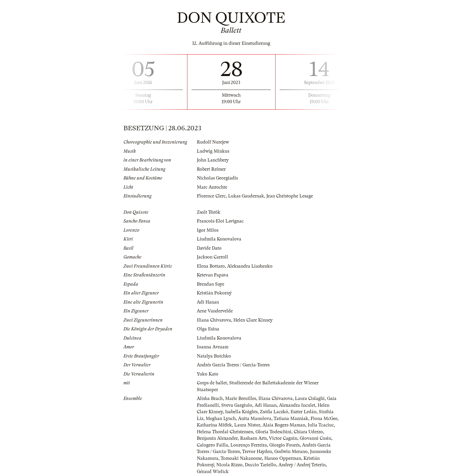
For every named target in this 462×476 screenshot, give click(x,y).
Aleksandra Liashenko (250, 266)
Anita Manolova (255, 419)
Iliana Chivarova (214, 320)
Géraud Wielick (213, 472)
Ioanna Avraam (213, 347)
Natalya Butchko (214, 356)
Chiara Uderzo (308, 432)
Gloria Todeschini (273, 432)
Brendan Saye (211, 284)
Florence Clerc (211, 196)
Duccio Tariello (260, 465)
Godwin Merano (291, 452)
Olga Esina (208, 329)
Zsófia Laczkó (274, 412)
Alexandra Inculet (297, 405)
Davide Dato (209, 248)
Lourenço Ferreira (249, 445)
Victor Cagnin (283, 438)
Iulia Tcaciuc (321, 425)
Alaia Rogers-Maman (284, 425)
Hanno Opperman (283, 458)
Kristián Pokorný (214, 293)
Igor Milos (208, 230)
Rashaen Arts (253, 438)
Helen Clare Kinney (253, 320)
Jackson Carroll (212, 257)
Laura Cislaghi (310, 398)
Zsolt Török (209, 212)
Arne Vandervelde (215, 311)
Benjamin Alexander (217, 438)
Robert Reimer (211, 169)
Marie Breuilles (241, 398)
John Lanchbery (213, 160)
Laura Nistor (247, 425)
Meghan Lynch (221, 419)
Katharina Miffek (214, 425)
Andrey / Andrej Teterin (302, 465)
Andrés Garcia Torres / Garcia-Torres (233, 365)
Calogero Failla (212, 445)
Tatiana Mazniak (291, 419)
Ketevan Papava (213, 275)
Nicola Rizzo (229, 465)
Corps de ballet (212, 383)
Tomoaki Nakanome (241, 458)
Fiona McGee (324, 419)
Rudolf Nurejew (213, 142)
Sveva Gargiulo (237, 405)
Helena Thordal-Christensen (225, 432)
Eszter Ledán (303, 412)
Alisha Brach (210, 398)
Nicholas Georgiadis (217, 178)
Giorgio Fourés (284, 445)
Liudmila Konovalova (219, 239)
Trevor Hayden (257, 452)
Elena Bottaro (211, 266)
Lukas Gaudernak (246, 196)
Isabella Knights (241, 412)
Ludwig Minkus (213, 151)
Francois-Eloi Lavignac (220, 221)
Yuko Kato (208, 374)
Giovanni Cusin (315, 438)
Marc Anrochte (212, 187)
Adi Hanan (208, 302)
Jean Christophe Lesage (290, 196)
